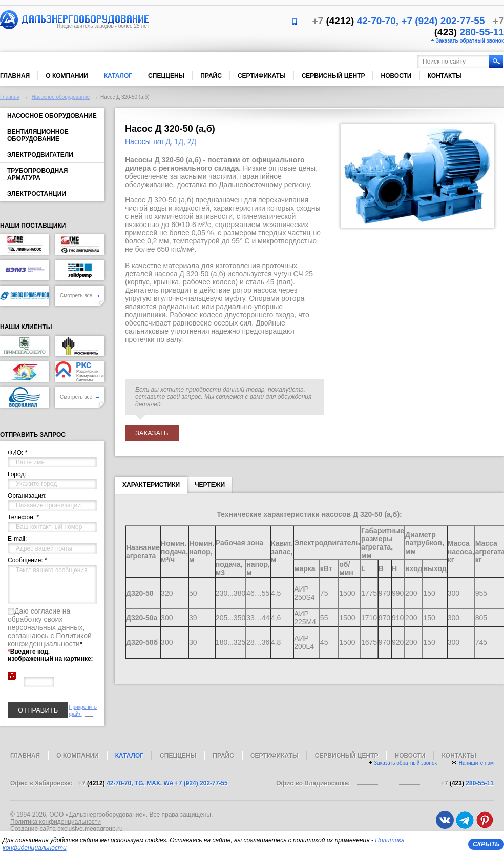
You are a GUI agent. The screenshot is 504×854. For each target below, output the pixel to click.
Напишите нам (476, 763)
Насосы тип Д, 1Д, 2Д (161, 141)
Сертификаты (262, 76)
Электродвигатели (40, 155)
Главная (15, 76)
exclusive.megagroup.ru (90, 829)
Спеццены (166, 76)
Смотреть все (80, 296)
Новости (396, 76)
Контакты (445, 76)
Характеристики (151, 487)
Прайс (211, 76)
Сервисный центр (333, 76)
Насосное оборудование (61, 97)
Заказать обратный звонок (470, 41)
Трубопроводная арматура (37, 174)
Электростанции (37, 194)
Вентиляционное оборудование (38, 135)
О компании (67, 76)
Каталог (118, 76)
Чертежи (210, 485)
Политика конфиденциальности (56, 822)
